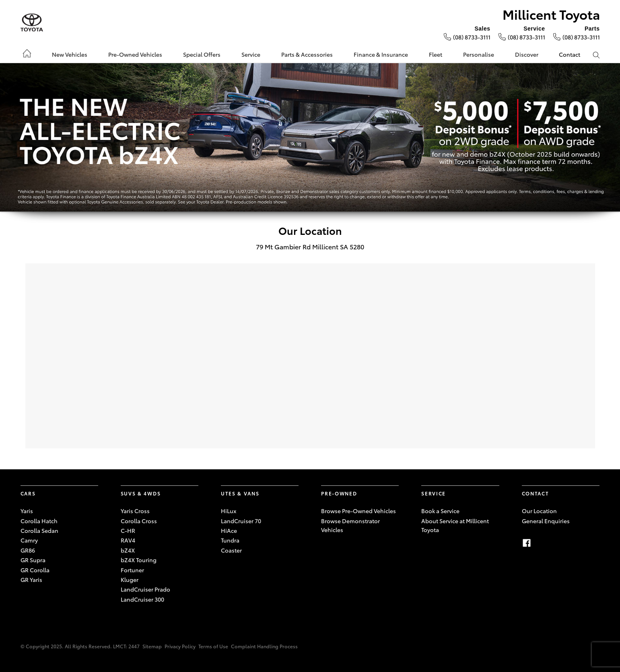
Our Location (539, 511)
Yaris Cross (135, 511)
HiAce (229, 530)
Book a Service (440, 511)
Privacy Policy (180, 646)
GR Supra (33, 560)
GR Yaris (31, 580)
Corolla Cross (139, 521)
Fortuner (132, 570)
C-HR (128, 530)
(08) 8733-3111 (472, 37)
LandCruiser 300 (142, 599)
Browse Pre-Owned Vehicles (358, 511)
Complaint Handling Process (264, 646)
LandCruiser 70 (241, 521)
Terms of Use (213, 646)
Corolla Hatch (39, 521)
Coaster (231, 550)
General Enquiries (546, 521)
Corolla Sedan (39, 530)
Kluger (130, 580)
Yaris (27, 511)
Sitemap (152, 646)
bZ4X (128, 550)
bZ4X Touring (139, 560)
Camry (29, 540)
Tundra (230, 540)
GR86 (28, 550)
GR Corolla (35, 570)
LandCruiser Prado (145, 589)
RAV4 (128, 540)
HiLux (229, 511)
